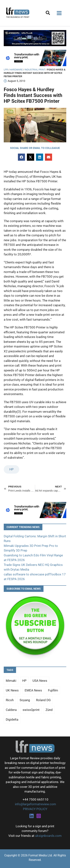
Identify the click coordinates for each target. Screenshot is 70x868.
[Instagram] (39, 816)
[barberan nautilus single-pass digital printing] (35, 38)
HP (11, 469)
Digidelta (12, 719)
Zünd (49, 710)
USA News (40, 681)
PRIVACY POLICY (35, 809)
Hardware (16, 70)
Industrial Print (35, 70)
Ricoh (10, 700)
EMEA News (33, 690)
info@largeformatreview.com (35, 804)
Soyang (25, 700)
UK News (12, 690)
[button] (48, 14)
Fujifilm (53, 690)
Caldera (11, 710)
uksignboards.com (48, 836)
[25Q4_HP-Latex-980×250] (35, 58)
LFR (6, 70)
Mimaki (11, 681)
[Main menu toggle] (59, 13)
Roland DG (43, 700)
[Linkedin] (32, 816)
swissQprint (31, 710)
